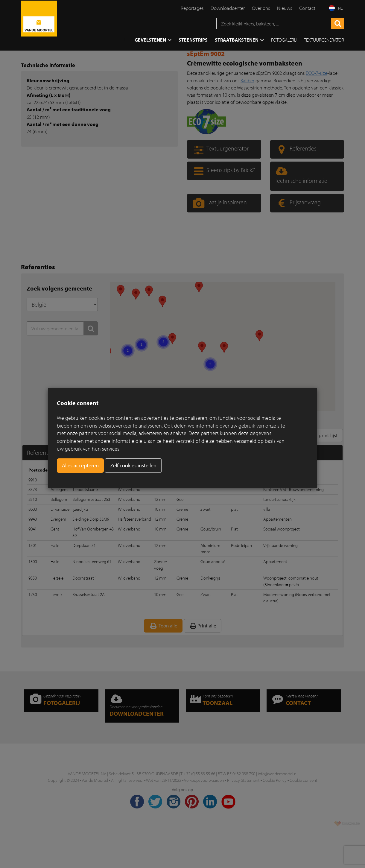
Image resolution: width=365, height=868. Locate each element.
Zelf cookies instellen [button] (133, 465)
